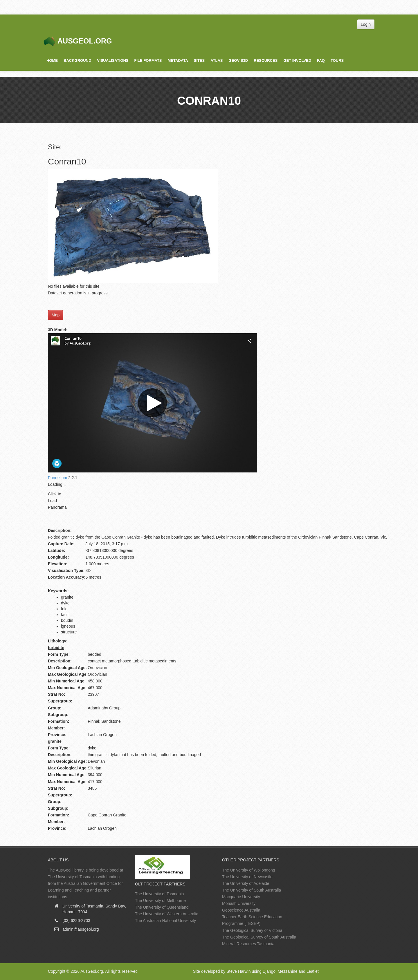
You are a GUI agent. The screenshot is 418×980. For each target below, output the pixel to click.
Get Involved (297, 60)
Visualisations (113, 60)
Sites (199, 60)
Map (56, 315)
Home (52, 60)
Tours (337, 60)
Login (366, 24)
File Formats (148, 60)
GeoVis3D (238, 60)
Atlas (217, 60)
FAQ (321, 60)
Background (77, 60)
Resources (266, 60)
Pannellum (57, 478)
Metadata (178, 60)
